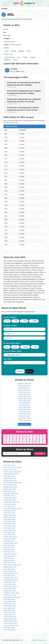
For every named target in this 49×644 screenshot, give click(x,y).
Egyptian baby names (10, 515)
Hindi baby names (9, 541)
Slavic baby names (9, 599)
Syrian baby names (9, 610)
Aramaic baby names (10, 478)
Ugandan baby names (10, 619)
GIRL (24, 321)
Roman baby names (10, 584)
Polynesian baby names (11, 578)
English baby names (10, 517)
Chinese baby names (10, 500)
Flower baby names (24, 418)
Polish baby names (9, 576)
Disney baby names (25, 414)
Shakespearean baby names (12, 597)
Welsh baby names (9, 627)
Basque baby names (10, 489)
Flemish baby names (10, 524)
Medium (25, 347)
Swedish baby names (10, 606)
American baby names (10, 470)
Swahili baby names (10, 604)
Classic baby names (24, 401)
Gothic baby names (25, 420)
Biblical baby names (25, 386)
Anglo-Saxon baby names (11, 474)
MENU (4, 9)
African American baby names (12, 467)
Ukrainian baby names (10, 621)
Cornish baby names (10, 504)
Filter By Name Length (12, 343)
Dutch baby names (9, 513)
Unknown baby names (10, 623)
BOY (15, 321)
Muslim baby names (10, 563)
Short (15, 347)
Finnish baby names (10, 522)
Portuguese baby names (11, 580)
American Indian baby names (12, 472)
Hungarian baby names (10, 543)
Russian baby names (10, 589)
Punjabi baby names (10, 582)
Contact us (34, 640)
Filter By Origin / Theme (12, 351)
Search (20, 371)
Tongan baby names (10, 615)
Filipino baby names (10, 519)
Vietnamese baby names (11, 625)
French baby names (9, 526)
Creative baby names (24, 409)
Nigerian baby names (10, 567)
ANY (7, 321)
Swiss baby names (9, 608)
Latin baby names (9, 558)
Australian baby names (10, 487)
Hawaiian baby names (10, 537)
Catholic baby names (25, 394)
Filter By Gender (10, 317)
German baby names (10, 530)
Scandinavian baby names (11, 593)
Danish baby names (9, 511)
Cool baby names (25, 405)
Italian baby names (9, 552)
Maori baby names (9, 560)
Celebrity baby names (24, 396)
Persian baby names (10, 571)
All (7, 347)
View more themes (25, 424)
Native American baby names (12, 565)
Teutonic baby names (10, 612)
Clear (30, 371)
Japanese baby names (10, 554)
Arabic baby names (9, 476)
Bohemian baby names (24, 390)
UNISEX (34, 321)
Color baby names (24, 403)
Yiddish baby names (10, 630)
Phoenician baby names (11, 573)
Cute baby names (24, 412)
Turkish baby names (10, 617)
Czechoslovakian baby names (12, 509)
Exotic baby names (24, 416)
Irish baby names (9, 548)
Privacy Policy (42, 640)
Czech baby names (9, 506)
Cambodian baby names (11, 493)
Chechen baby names (10, 498)
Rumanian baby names (10, 586)
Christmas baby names (24, 399)
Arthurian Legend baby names (13, 483)
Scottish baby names (10, 595)
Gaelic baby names (9, 528)
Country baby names (24, 407)
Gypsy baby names (9, 534)
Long (35, 347)
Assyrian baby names (10, 485)
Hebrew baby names (10, 539)
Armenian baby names (10, 480)
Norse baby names (9, 569)
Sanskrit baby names (10, 591)
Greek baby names (9, 532)
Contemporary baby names (12, 502)
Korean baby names (10, 556)
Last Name (7, 359)
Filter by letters (10, 326)
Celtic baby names (9, 496)
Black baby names (24, 388)
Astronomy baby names (24, 384)
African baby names (9, 465)
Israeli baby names (9, 550)
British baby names (24, 392)
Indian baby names (9, 545)
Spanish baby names (10, 602)
